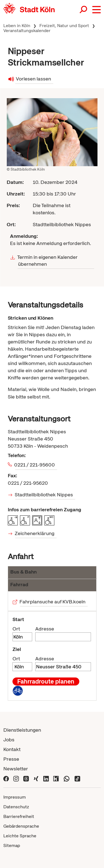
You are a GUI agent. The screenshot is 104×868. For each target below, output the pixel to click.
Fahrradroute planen (46, 681)
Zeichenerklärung (35, 533)
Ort (16, 629)
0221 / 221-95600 (35, 465)
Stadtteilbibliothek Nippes (44, 495)
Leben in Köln (17, 26)
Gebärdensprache (21, 826)
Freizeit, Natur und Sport (64, 26)
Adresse (45, 629)
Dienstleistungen (22, 730)
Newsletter (16, 769)
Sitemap (12, 845)
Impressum (15, 797)
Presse (11, 759)
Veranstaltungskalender (27, 31)
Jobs (9, 740)
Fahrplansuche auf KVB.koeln (53, 602)
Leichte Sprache (20, 836)
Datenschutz (16, 807)
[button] (97, 10)
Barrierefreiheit (19, 816)
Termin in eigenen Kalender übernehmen (48, 260)
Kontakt (12, 749)
